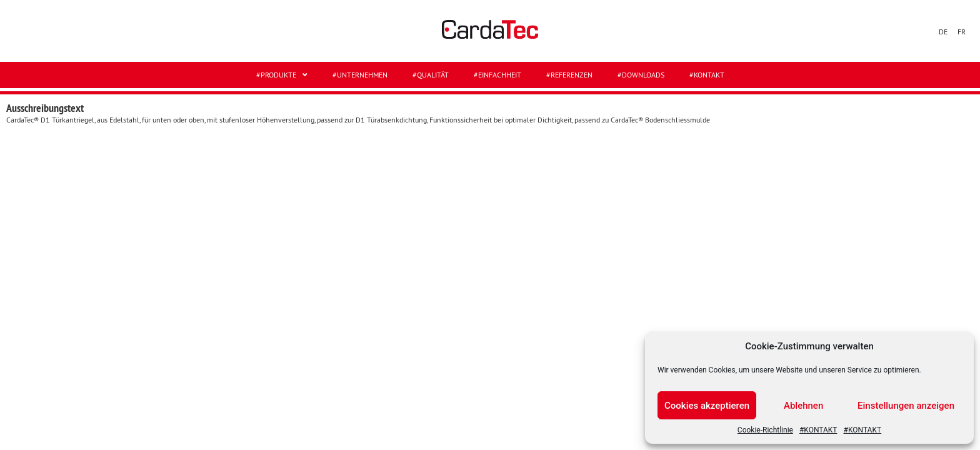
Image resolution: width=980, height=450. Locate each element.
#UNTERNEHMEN (360, 75)
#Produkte (282, 75)
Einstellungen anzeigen (906, 406)
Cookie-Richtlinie (765, 430)
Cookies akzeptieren (707, 406)
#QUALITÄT (431, 75)
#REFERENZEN (569, 75)
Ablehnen (803, 406)
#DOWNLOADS (641, 75)
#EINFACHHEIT (497, 75)
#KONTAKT (818, 430)
